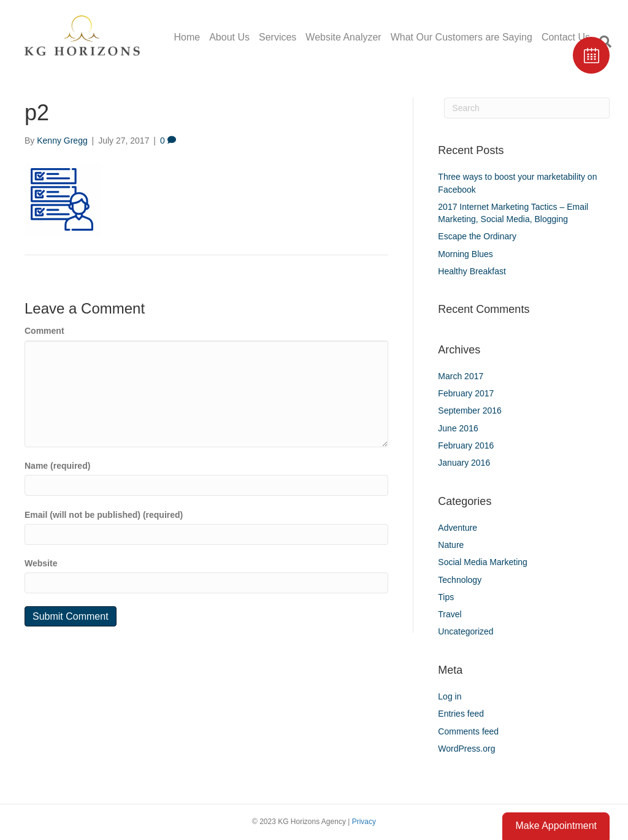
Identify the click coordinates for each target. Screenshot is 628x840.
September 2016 (470, 410)
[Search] (527, 108)
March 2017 (461, 376)
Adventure (458, 528)
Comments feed (468, 731)
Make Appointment (556, 826)
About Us (229, 37)
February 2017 (466, 393)
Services (278, 37)
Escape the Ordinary (477, 236)
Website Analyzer (343, 37)
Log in (450, 696)
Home (187, 37)
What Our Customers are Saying (461, 37)
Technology (460, 580)
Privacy (364, 822)
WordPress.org (466, 749)
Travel (450, 614)
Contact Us (566, 37)
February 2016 (466, 445)
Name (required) (57, 466)
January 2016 (464, 463)
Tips (446, 597)
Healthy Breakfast (472, 271)
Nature (451, 545)
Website (41, 563)
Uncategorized (465, 631)
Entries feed (461, 714)
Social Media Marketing (483, 562)
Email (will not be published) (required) (104, 515)
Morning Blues (465, 254)
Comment (44, 331)
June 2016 (458, 428)
